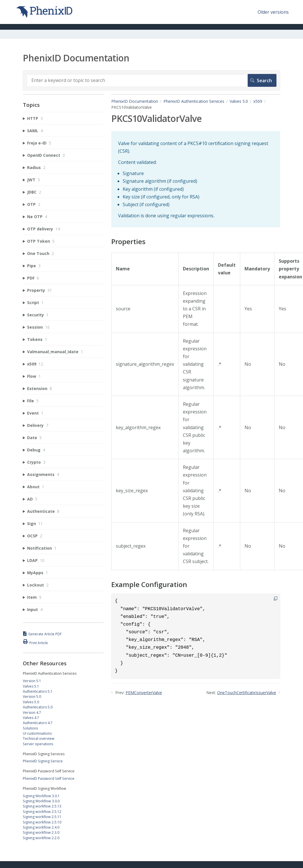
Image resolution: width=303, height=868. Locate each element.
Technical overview (39, 739)
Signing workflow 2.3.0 (41, 832)
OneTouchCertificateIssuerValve (247, 693)
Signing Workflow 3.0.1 (41, 796)
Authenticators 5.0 (38, 707)
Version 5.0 (32, 697)
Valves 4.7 (31, 718)
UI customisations (37, 733)
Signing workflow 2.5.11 (42, 817)
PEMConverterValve (144, 693)
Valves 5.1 (31, 686)
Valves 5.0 (239, 101)
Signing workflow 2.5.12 (42, 812)
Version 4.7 (32, 713)
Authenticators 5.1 (38, 691)
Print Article (39, 643)
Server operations (38, 744)
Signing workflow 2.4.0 (41, 827)
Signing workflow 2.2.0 (41, 838)
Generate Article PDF (45, 634)
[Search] (151, 80)
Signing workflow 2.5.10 (42, 822)
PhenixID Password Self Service (49, 778)
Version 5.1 (32, 681)
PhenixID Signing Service (43, 761)
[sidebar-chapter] (63, 118)
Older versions (273, 12)
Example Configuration (149, 585)
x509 (258, 101)
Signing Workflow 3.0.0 (41, 801)
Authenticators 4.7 (38, 723)
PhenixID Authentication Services (194, 101)
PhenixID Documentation (135, 101)
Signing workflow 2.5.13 (42, 806)
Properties (128, 242)
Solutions (30, 728)
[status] (196, 179)
